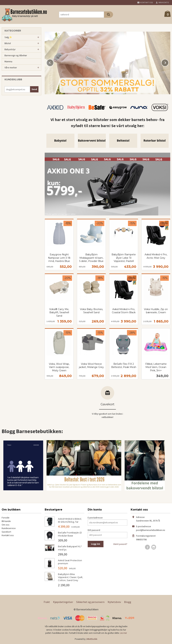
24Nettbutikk (92, 639)
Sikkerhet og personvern (90, 602)
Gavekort (6, 532)
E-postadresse (95, 518)
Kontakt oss (8, 535)
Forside (6, 518)
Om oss (6, 525)
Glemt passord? (120, 544)
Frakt (47, 602)
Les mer (123, 633)
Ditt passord (94, 530)
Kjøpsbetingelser (63, 602)
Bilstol (8, 43)
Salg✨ (8, 37)
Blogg (128, 602)
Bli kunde (6, 521)
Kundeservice (9, 528)
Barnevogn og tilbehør (16, 55)
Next (168, 62)
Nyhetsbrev (114, 602)
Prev (54, 62)
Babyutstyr (10, 49)
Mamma (8, 61)
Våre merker (11, 67)
